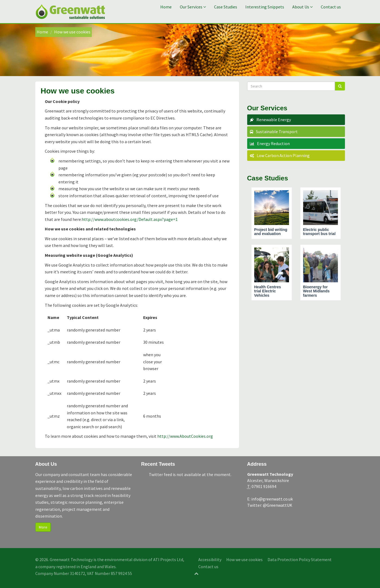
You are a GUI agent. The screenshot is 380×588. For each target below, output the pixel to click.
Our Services (193, 7)
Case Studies (226, 7)
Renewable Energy (274, 120)
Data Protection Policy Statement (300, 559)
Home (166, 7)
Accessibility (210, 559)
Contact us (331, 7)
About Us (302, 7)
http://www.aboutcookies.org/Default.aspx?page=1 (130, 219)
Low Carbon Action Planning (283, 155)
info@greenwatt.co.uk (272, 499)
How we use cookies (244, 559)
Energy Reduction (273, 143)
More (43, 527)
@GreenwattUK (278, 505)
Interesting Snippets (265, 7)
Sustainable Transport (277, 132)
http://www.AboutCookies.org (185, 436)
